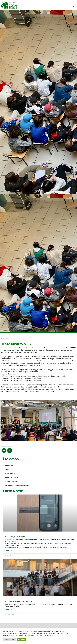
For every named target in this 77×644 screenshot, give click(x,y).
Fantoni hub (10, 473)
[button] (3, 421)
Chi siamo (9, 465)
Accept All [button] (21, 639)
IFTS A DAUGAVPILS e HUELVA (19, 601)
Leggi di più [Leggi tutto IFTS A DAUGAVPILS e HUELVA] (9, 609)
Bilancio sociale (12, 482)
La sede (8, 469)
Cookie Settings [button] (9, 639)
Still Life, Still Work (15, 537)
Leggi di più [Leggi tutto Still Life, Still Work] (9, 550)
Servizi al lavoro (12, 478)
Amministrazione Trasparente (17, 486)
